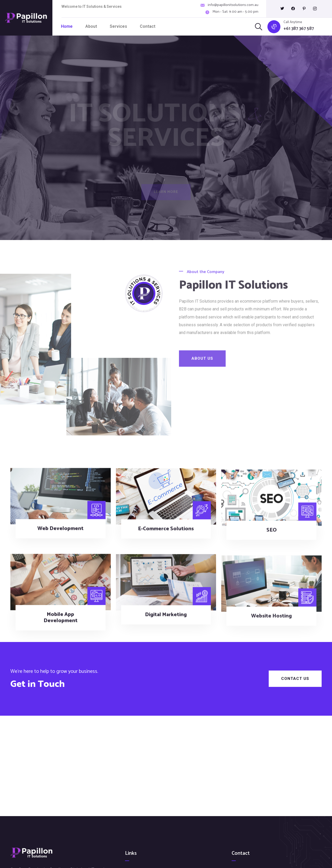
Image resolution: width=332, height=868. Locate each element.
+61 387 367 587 (299, 29)
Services (118, 26)
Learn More (166, 194)
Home (67, 26)
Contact (148, 26)
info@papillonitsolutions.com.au (233, 5)
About (91, 26)
